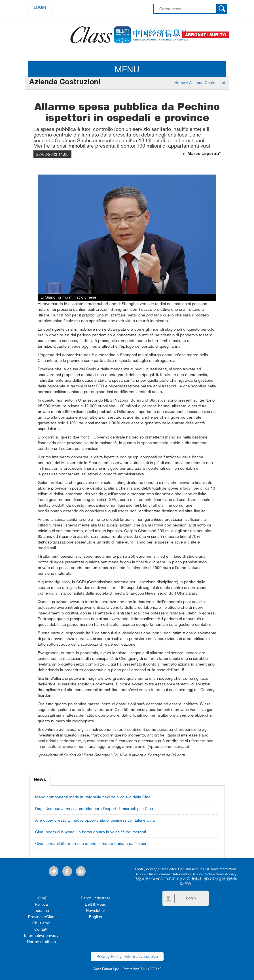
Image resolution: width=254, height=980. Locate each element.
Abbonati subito (206, 35)
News (40, 780)
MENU (127, 69)
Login (40, 7)
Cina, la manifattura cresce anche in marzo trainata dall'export (91, 843)
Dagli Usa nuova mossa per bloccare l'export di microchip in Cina (94, 809)
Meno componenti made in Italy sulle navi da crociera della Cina (93, 797)
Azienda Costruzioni (207, 83)
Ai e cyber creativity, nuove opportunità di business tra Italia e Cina (95, 820)
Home (180, 83)
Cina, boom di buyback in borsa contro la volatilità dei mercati (91, 832)
